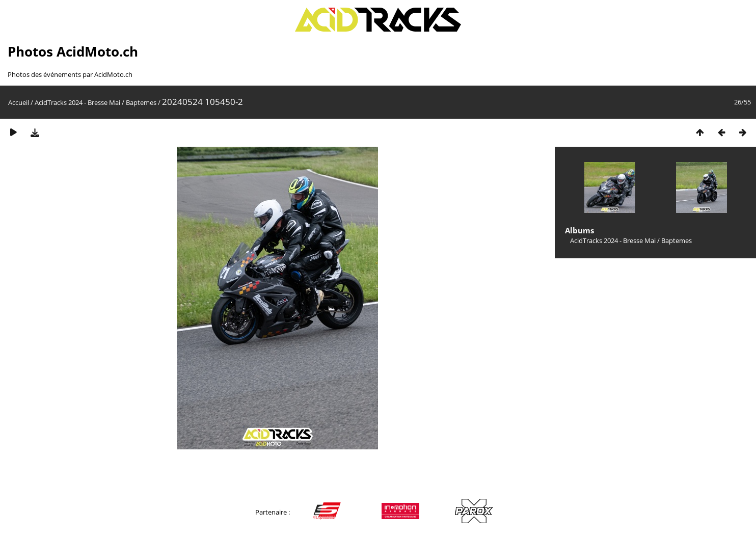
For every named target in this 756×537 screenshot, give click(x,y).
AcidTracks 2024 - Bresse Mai (77, 102)
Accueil (19, 102)
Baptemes (141, 102)
